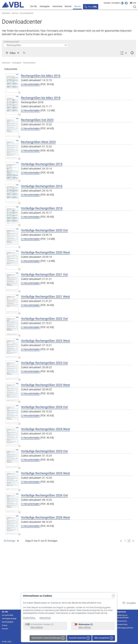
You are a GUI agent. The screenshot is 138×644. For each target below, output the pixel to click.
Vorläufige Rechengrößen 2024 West (45, 429)
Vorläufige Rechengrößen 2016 (42, 186)
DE (131, 3)
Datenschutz (45, 618)
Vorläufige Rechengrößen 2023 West (45, 385)
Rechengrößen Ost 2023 (37, 120)
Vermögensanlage (9, 618)
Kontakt (107, 3)
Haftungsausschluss (125, 628)
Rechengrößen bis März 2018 (41, 98)
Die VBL (34, 6)
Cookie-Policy (29, 618)
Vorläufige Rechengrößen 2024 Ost (44, 407)
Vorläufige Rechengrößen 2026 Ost (44, 495)
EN (135, 3)
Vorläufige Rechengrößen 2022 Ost (44, 319)
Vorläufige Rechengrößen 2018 (42, 208)
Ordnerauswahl (11, 42)
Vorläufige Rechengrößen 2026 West (45, 517)
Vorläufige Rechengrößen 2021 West (45, 297)
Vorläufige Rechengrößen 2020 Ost (44, 230)
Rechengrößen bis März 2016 (41, 76)
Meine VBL (91, 7)
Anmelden (116, 3)
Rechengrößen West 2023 (38, 142)
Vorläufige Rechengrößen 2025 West (45, 473)
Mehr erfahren (37, 627)
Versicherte (57, 6)
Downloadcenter (27, 13)
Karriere (5, 629)
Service (77, 6)
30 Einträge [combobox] (12, 541)
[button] (129, 603)
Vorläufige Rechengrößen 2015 (42, 164)
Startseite (6, 13)
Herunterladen (30, 84)
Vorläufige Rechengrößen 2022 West (45, 341)
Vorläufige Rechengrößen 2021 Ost (44, 275)
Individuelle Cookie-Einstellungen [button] (48, 638)
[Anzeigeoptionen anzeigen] (124, 53)
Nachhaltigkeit (8, 622)
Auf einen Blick (8, 615)
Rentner (68, 6)
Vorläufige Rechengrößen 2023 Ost (44, 363)
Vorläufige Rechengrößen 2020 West (45, 252)
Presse (5, 625)
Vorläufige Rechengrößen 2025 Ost (44, 451)
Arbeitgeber (45, 6)
